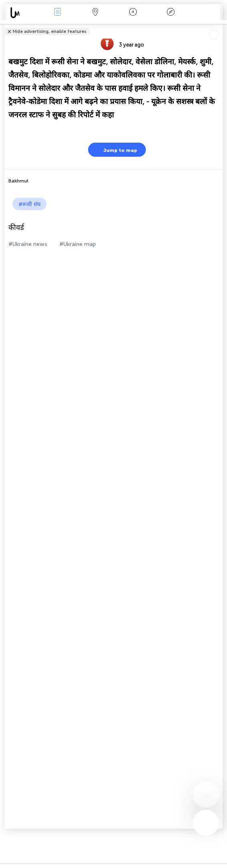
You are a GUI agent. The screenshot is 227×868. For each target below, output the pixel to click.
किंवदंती (171, 13)
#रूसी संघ (29, 204)
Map (95, 13)
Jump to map (115, 150)
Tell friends (219, 26)
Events (58, 13)
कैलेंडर (133, 13)
